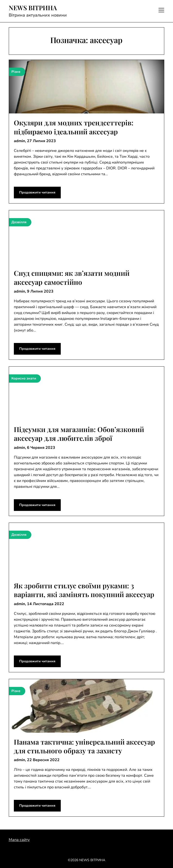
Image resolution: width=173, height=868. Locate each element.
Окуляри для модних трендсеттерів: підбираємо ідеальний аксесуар (74, 127)
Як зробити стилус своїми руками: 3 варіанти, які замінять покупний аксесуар (84, 590)
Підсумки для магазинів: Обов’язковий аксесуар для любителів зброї (79, 434)
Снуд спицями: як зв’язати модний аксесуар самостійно (72, 277)
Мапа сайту (19, 840)
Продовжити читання (37, 192)
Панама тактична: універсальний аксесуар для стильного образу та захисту (84, 746)
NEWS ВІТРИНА (33, 8)
